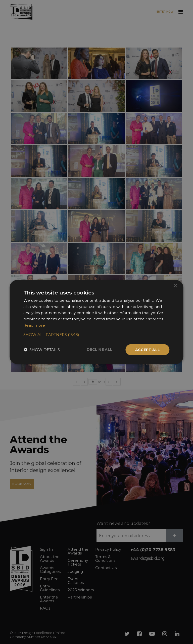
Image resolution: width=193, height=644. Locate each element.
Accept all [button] (148, 350)
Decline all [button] (100, 349)
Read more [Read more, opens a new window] (34, 325)
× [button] (175, 286)
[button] (96, 334)
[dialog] (96, 322)
